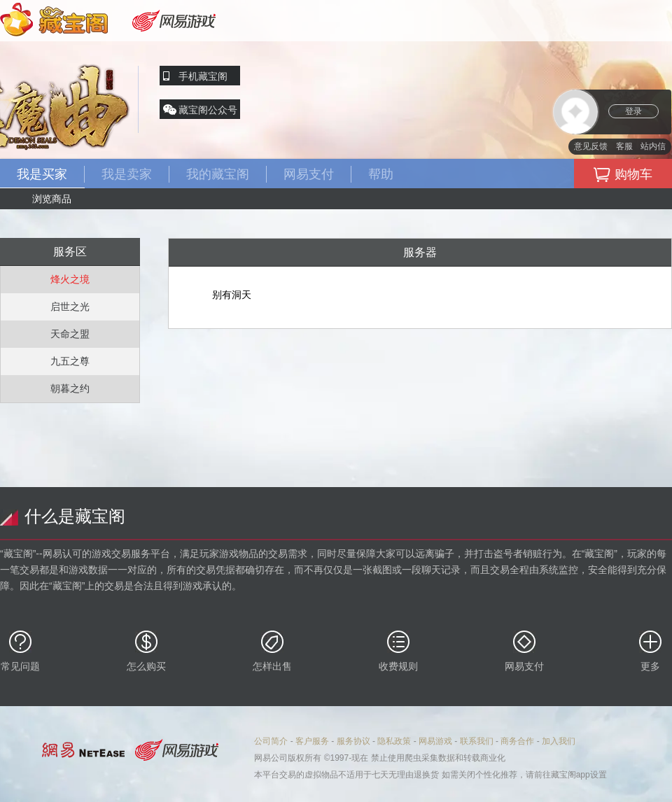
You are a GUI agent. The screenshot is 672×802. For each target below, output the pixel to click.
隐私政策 (394, 741)
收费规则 (398, 651)
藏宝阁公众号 (208, 110)
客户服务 (312, 741)
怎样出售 (272, 651)
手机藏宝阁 (203, 76)
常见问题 (20, 651)
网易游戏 (435, 741)
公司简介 (271, 741)
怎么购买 (146, 651)
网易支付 (524, 651)
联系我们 (477, 741)
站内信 (653, 146)
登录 (633, 111)
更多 (650, 651)
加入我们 (559, 741)
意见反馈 (591, 146)
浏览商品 (52, 199)
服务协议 (353, 741)
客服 (624, 146)
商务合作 (517, 741)
